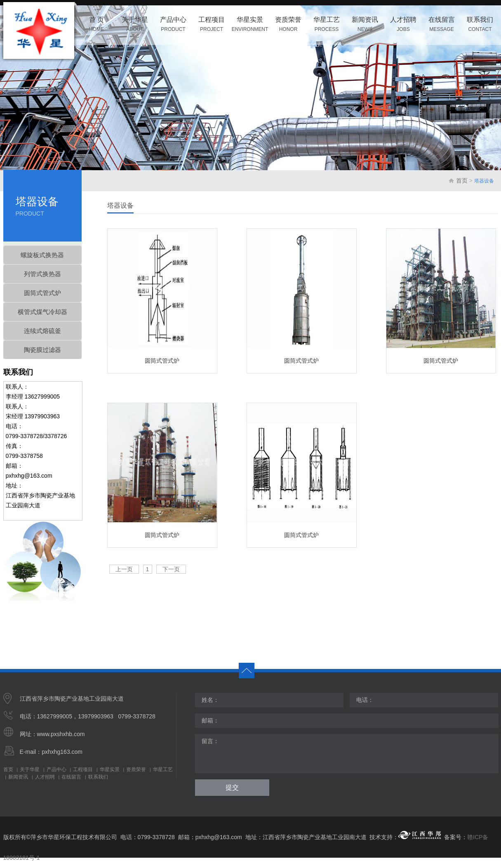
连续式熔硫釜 (42, 331)
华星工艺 (163, 769)
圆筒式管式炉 (42, 293)
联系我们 (98, 777)
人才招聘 (45, 777)
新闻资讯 (18, 777)
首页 (462, 181)
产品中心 (56, 769)
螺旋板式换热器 (42, 255)
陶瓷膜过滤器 (42, 350)
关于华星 (30, 769)
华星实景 (110, 769)
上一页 (124, 569)
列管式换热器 (42, 274)
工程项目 (83, 769)
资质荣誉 (136, 769)
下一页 (171, 569)
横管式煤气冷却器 (42, 312)
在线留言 (71, 777)
